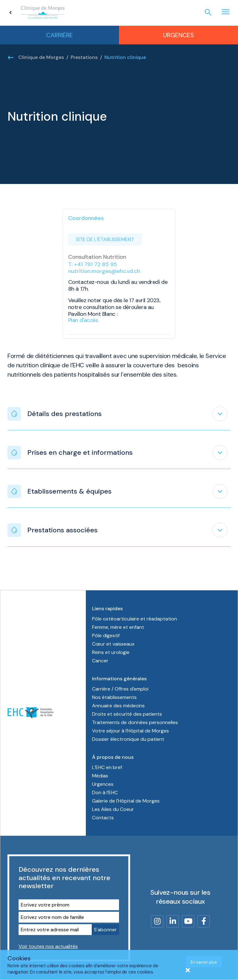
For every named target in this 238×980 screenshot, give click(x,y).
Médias (100, 776)
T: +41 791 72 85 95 (93, 264)
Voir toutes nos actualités (48, 946)
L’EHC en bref (107, 767)
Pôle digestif (106, 635)
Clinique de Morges (41, 57)
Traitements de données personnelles (135, 722)
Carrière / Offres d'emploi (120, 689)
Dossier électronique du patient (128, 739)
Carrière (59, 35)
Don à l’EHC (105, 792)
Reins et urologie (111, 652)
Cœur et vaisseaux (113, 644)
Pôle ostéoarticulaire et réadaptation (135, 619)
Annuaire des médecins (118, 706)
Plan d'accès (83, 320)
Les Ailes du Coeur (113, 809)
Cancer (100, 661)
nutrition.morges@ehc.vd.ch (104, 271)
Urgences (178, 35)
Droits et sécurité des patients (127, 714)
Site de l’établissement (105, 239)
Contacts (103, 818)
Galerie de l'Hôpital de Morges (126, 801)
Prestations (84, 57)
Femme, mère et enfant (119, 627)
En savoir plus (204, 962)
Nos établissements (114, 697)
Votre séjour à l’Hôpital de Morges (130, 731)
